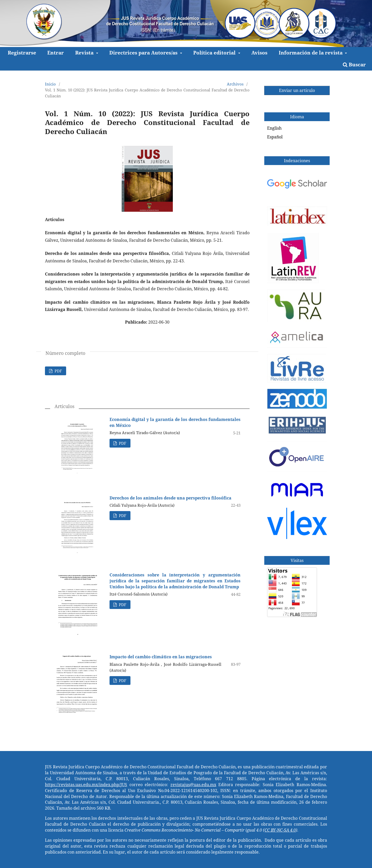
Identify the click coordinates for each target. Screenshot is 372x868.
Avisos (259, 53)
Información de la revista (311, 53)
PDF (58, 371)
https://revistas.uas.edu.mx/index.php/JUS (86, 785)
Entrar (56, 53)
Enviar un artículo (297, 90)
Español (275, 137)
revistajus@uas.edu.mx (193, 785)
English (274, 128)
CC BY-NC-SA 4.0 (280, 830)
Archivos (235, 84)
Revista (85, 53)
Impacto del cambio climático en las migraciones (161, 657)
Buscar (354, 64)
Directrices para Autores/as (144, 53)
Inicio (50, 84)
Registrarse (22, 53)
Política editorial (215, 53)
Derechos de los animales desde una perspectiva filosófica (171, 498)
